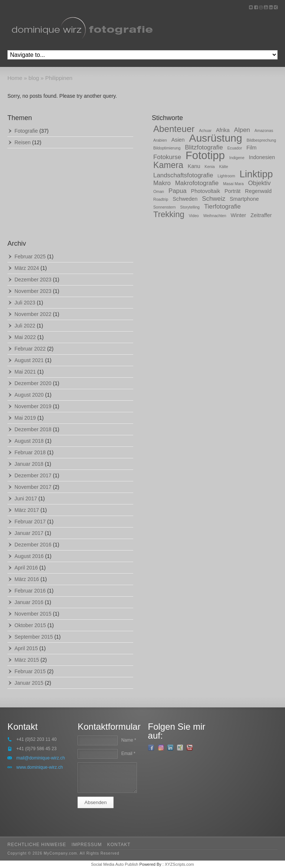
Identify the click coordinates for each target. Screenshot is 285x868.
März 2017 (27, 510)
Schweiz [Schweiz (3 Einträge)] (214, 199)
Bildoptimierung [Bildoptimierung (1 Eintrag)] (167, 148)
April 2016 (26, 568)
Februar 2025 (30, 256)
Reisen (23, 142)
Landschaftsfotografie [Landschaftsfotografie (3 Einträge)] (183, 175)
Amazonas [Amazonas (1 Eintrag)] (264, 130)
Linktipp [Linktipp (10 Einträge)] (256, 174)
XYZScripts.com (179, 864)
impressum (87, 845)
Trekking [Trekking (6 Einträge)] (169, 214)
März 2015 (27, 660)
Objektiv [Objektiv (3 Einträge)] (259, 183)
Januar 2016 (29, 602)
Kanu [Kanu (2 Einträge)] (194, 166)
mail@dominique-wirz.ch (41, 758)
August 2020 (29, 395)
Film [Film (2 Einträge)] (251, 148)
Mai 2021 (25, 372)
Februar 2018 (30, 452)
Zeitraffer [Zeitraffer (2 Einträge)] (261, 215)
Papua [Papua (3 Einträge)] (178, 191)
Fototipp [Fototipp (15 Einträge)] (205, 155)
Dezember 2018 (33, 429)
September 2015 (34, 637)
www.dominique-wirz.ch (40, 767)
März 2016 (27, 579)
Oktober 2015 (30, 625)
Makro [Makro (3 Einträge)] (162, 183)
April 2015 (26, 648)
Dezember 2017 (33, 475)
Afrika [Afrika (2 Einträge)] (223, 130)
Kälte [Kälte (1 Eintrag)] (223, 167)
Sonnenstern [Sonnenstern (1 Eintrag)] (164, 207)
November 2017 (33, 487)
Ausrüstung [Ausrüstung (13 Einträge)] (216, 138)
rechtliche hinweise (37, 845)
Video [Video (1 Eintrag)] (194, 216)
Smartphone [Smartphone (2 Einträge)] (244, 199)
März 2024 (27, 268)
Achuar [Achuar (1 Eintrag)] (205, 130)
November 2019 (33, 406)
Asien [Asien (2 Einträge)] (178, 140)
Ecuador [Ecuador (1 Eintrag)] (235, 148)
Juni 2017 (26, 498)
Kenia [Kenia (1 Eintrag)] (209, 167)
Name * (129, 740)
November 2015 (33, 614)
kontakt (119, 845)
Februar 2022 (30, 349)
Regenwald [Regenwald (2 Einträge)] (258, 191)
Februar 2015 (30, 671)
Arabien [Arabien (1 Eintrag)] (160, 140)
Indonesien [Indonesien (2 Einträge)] (262, 157)
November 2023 (33, 291)
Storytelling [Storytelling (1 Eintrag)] (190, 207)
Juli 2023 (25, 303)
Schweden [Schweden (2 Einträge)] (185, 199)
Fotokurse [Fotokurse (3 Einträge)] (167, 157)
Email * (128, 754)
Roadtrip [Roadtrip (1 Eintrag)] (161, 199)
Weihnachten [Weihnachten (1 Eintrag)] (215, 216)
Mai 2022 (25, 337)
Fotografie (26, 131)
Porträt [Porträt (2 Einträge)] (232, 191)
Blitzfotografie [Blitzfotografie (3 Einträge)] (204, 147)
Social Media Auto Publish (114, 864)
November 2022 (33, 314)
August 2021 (29, 360)
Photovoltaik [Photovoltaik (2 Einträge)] (206, 191)
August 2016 (29, 556)
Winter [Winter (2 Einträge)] (239, 215)
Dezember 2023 (33, 280)
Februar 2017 (30, 522)
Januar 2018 (29, 464)
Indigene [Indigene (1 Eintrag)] (237, 158)
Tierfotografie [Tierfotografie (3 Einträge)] (222, 206)
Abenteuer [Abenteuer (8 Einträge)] (174, 129)
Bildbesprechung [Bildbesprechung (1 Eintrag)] (261, 140)
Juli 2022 (25, 326)
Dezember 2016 (33, 545)
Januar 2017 (29, 533)
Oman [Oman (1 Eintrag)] (159, 191)
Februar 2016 (30, 591)
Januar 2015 (29, 683)
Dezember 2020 (33, 383)
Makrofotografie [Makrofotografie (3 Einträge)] (197, 183)
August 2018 (29, 441)
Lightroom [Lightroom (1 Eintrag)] (226, 176)
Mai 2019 (25, 418)
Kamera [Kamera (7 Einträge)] (168, 165)
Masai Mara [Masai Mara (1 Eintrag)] (233, 184)
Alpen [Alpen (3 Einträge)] (242, 130)
